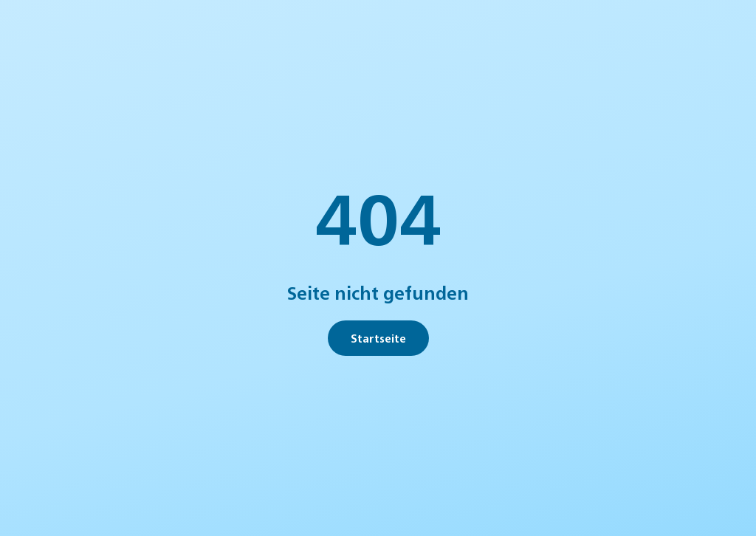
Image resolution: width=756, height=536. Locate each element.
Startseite (378, 338)
